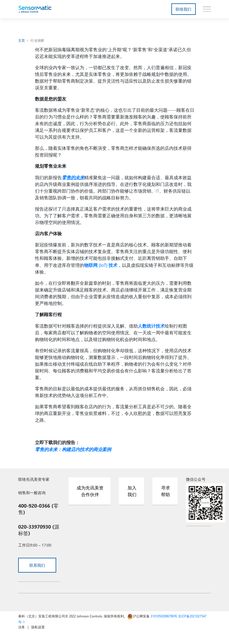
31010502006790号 (164, 615)
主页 (22, 40)
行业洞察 (37, 40)
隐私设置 (38, 626)
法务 (22, 626)
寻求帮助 (166, 490)
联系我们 (37, 564)
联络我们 (184, 9)
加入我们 (132, 490)
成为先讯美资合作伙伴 (90, 490)
